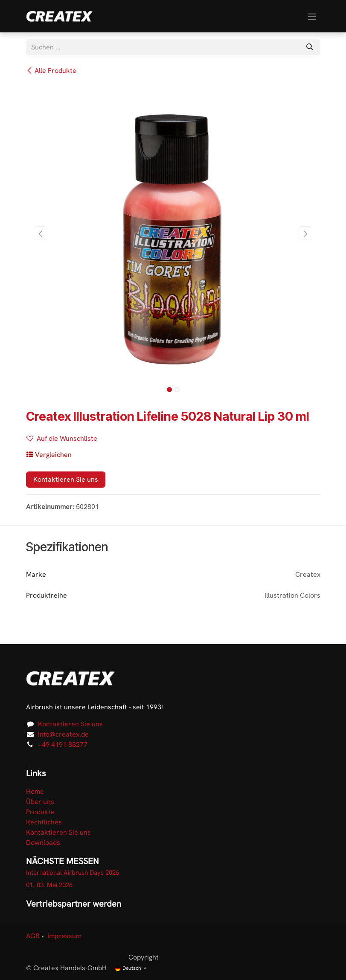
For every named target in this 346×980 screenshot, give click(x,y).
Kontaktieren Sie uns (66, 479)
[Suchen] (310, 47)
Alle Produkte (51, 71)
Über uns (40, 802)
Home (35, 791)
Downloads (43, 843)
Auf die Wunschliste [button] (62, 438)
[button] (41, 233)
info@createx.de (63, 734)
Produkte (40, 812)
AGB (33, 936)
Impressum (64, 936)
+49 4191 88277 (63, 744)
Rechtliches (44, 822)
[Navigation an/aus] (312, 16)
